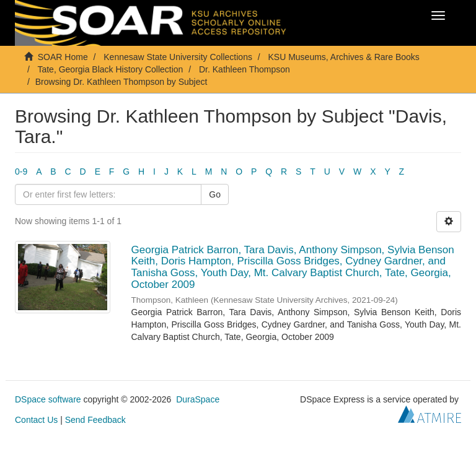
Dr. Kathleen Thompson (245, 69)
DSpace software (48, 399)
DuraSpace (198, 399)
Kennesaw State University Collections (178, 57)
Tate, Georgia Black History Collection (110, 69)
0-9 (21, 172)
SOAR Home (63, 57)
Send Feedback (95, 420)
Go (215, 194)
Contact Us (36, 420)
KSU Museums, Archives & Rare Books (344, 57)
